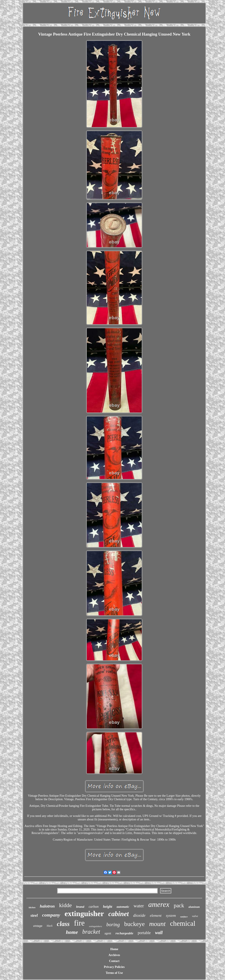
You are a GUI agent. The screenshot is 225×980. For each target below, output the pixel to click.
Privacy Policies (114, 967)
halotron (47, 906)
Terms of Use (114, 973)
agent (108, 933)
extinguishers (95, 926)
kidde (65, 905)
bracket (91, 932)
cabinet (119, 914)
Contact (114, 961)
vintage (38, 926)
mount (157, 924)
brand (80, 907)
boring (113, 925)
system (171, 916)
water (139, 906)
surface (184, 917)
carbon (93, 907)
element (156, 916)
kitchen (32, 907)
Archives (114, 955)
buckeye (134, 924)
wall (159, 933)
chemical (183, 923)
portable (144, 933)
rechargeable (124, 933)
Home (114, 949)
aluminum (194, 907)
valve (195, 916)
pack (179, 905)
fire (79, 923)
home (72, 932)
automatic (123, 907)
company (51, 915)
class (63, 924)
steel (34, 915)
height (108, 907)
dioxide (139, 915)
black (50, 926)
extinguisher (84, 914)
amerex (159, 904)
